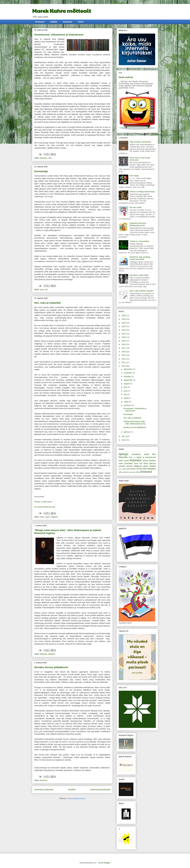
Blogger (107, 863)
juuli (126, 387)
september (128, 380)
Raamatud (68, 22)
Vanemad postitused (100, 790)
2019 (124, 341)
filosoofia (123, 457)
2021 (124, 334)
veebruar (128, 405)
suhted (152, 466)
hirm (131, 457)
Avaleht (72, 790)
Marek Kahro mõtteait (62, 11)
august (127, 384)
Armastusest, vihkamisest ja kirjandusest (59, 35)
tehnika (139, 469)
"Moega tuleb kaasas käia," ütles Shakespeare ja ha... (135, 423)
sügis (124, 469)
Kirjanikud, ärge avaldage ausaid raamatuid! (140, 258)
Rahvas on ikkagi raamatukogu (142, 192)
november (128, 373)
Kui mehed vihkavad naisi (45, 507)
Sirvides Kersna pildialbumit (51, 667)
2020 (124, 337)
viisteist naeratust (129, 472)
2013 (124, 362)
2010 (124, 440)
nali (141, 463)
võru (138, 472)
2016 (124, 352)
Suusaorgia (41, 171)
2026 (124, 316)
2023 (124, 326)
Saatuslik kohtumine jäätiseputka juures (138, 224)
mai (125, 394)
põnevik (129, 466)
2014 (124, 359)
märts (126, 402)
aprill (126, 398)
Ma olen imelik (135, 207)
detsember (128, 369)
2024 (124, 323)
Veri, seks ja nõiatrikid (47, 303)
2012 (124, 366)
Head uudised (126, 77)
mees (42, 517)
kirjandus (44, 158)
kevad (126, 461)
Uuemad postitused (44, 790)
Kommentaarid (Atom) (76, 798)
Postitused (40, 22)
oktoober (128, 376)
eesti (147, 454)
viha (50, 158)
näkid (146, 463)
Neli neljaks (134, 176)
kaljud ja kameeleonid (146, 457)
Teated (81, 22)
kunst (146, 461)
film (154, 454)
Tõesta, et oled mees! (43, 502)
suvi (120, 469)
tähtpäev (52, 654)
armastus (136, 454)
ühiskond (146, 472)
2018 (124, 344)
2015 (124, 355)
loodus (152, 461)
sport (42, 290)
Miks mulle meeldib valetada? (142, 291)
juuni (126, 391)
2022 (124, 330)
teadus (133, 469)
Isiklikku (54, 22)
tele (145, 469)
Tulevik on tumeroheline (139, 241)
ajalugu (123, 454)
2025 (124, 319)
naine (48, 517)
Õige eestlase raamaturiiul (140, 142)
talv (46, 290)
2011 (124, 436)
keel (121, 461)
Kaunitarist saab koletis (139, 275)
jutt (135, 457)
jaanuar (127, 432)
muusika (128, 463)
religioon (54, 517)
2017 (124, 348)
